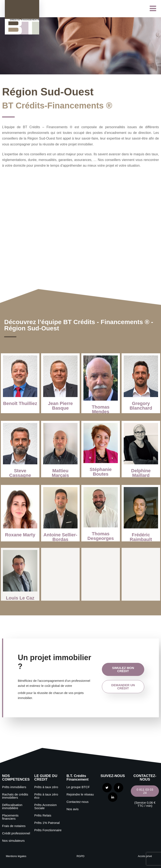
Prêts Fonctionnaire (48, 830)
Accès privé (145, 856)
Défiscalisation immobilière (12, 806)
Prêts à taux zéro (46, 787)
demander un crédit (123, 687)
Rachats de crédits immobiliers (15, 796)
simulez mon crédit (123, 669)
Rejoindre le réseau (80, 794)
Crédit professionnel (16, 833)
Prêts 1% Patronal (47, 823)
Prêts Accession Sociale (46, 806)
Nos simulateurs (13, 841)
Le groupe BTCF (78, 787)
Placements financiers (10, 817)
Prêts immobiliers (14, 787)
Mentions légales (16, 856)
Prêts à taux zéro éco (46, 796)
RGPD (80, 856)
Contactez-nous (77, 802)
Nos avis (73, 809)
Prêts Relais (43, 815)
